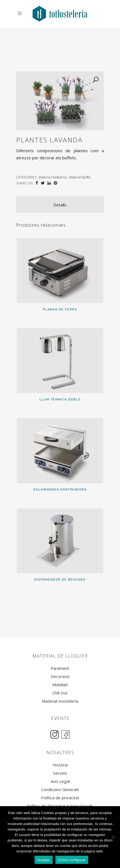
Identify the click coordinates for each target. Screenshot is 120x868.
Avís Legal (60, 781)
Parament (60, 668)
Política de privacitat (60, 798)
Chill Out (60, 693)
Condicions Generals (60, 790)
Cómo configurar (72, 860)
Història (60, 765)
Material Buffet (80, 177)
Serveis (60, 773)
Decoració (60, 677)
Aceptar (44, 860)
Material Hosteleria (53, 177)
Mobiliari (60, 685)
